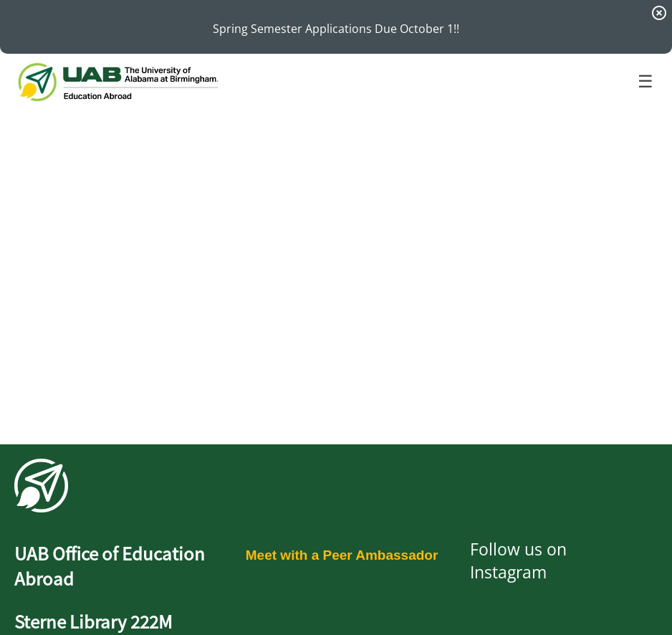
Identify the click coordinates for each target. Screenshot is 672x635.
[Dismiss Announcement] (659, 13)
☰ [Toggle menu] (645, 81)
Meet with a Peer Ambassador (342, 555)
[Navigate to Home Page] (117, 82)
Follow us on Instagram (518, 560)
